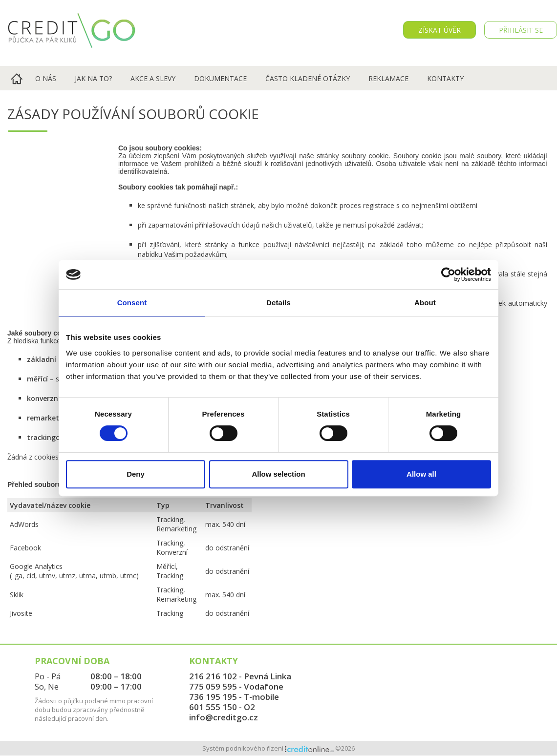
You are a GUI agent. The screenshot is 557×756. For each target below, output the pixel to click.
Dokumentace (220, 78)
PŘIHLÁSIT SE (521, 30)
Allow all (421, 474)
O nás (46, 78)
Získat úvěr (439, 30)
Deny (136, 474)
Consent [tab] (132, 303)
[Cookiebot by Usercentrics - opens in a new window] (448, 274)
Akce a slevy (153, 78)
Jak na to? (93, 78)
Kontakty (445, 78)
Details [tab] (278, 303)
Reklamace (388, 78)
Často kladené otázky (308, 78)
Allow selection (278, 474)
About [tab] (425, 303)
